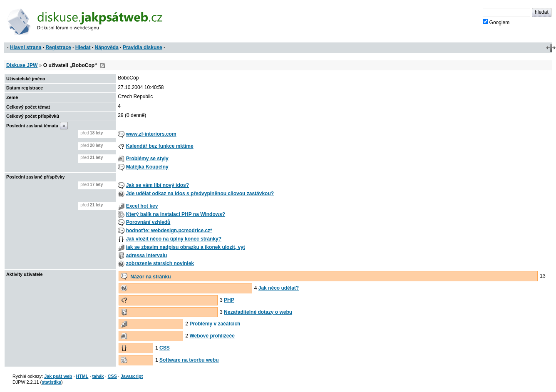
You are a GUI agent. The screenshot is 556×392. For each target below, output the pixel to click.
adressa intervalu (147, 256)
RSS (102, 66)
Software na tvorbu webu (189, 360)
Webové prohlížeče (212, 336)
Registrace (58, 47)
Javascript (132, 376)
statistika (51, 382)
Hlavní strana (26, 47)
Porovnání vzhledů (148, 222)
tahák (98, 376)
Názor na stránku (150, 277)
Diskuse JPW (22, 65)
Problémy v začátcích (215, 324)
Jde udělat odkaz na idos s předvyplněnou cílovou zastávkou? (200, 194)
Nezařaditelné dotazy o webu (258, 312)
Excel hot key (142, 206)
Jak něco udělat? (279, 288)
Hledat (83, 47)
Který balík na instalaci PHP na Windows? (176, 214)
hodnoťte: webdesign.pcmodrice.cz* (169, 231)
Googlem (496, 22)
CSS (165, 348)
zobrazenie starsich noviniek (160, 263)
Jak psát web (58, 376)
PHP (229, 300)
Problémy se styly (147, 159)
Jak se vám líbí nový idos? (158, 185)
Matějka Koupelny (147, 167)
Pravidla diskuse (143, 47)
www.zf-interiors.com (151, 134)
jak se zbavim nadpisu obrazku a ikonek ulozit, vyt (186, 247)
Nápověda (107, 47)
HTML (82, 376)
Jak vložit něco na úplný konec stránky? (174, 239)
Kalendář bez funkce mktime (160, 146)
